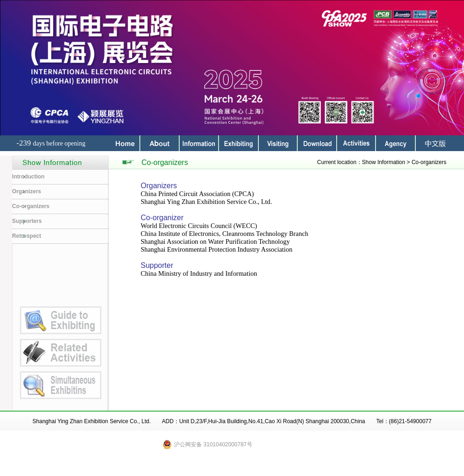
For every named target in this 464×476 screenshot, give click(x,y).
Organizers (27, 191)
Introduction (28, 177)
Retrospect (27, 236)
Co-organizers (31, 206)
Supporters (27, 221)
